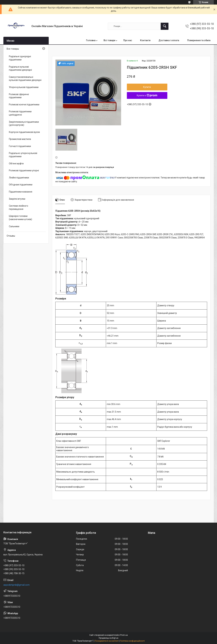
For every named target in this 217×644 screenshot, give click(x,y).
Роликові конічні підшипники (24, 105)
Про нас (128, 40)
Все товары (13, 49)
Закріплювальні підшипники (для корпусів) (24, 123)
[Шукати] (165, 26)
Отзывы (11, 236)
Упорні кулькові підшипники (24, 87)
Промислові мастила (20, 139)
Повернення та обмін (199, 40)
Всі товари (109, 40)
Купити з (147, 95)
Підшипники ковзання (21, 192)
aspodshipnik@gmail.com (17, 585)
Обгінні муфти (16, 164)
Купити (147, 87)
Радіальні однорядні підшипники (20, 58)
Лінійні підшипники (19, 178)
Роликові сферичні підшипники (19, 96)
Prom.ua (124, 635)
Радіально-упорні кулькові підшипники (23, 155)
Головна (91, 40)
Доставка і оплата (169, 40)
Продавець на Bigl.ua (108, 638)
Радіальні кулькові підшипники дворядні (20, 68)
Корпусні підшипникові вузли (24, 132)
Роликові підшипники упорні (24, 170)
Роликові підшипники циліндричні (20, 113)
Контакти (145, 40)
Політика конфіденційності (132, 641)
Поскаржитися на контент (107, 641)
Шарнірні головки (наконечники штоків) (20, 218)
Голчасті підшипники (20, 146)
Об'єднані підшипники (21, 185)
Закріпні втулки (17, 199)
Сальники (14, 226)
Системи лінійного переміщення (19, 207)
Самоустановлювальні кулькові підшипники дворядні (25, 79)
